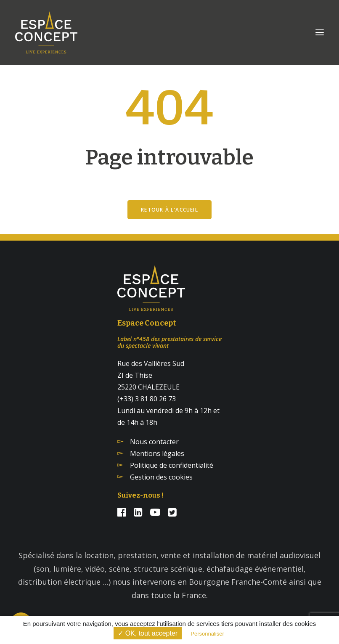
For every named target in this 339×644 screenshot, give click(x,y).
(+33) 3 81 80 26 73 (147, 399)
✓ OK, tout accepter (148, 633)
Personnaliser (207, 634)
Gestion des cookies (161, 477)
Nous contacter (154, 442)
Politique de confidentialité (172, 465)
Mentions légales (157, 453)
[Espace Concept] (46, 32)
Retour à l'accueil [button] (169, 210)
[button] (320, 32)
